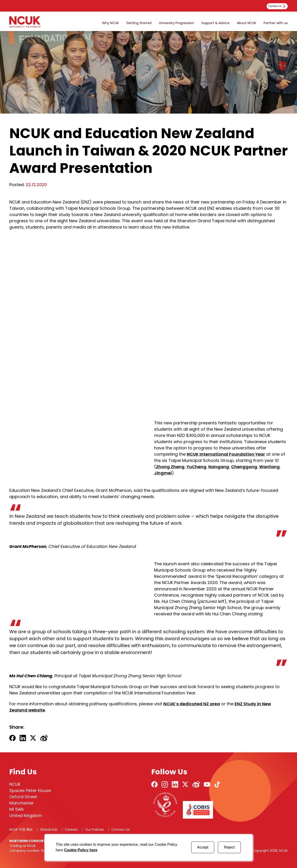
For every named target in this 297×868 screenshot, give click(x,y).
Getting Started (139, 23)
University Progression (176, 23)
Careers (71, 830)
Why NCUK (110, 23)
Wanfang (269, 467)
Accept (203, 847)
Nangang (219, 467)
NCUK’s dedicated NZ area (192, 704)
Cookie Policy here (81, 850)
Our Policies (95, 830)
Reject (229, 847)
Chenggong (244, 467)
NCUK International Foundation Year (226, 454)
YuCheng (196, 467)
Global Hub (49, 830)
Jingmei (163, 473)
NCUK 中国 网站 (21, 830)
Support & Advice (215, 23)
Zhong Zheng (170, 467)
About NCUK (247, 23)
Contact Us (121, 830)
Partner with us (276, 23)
